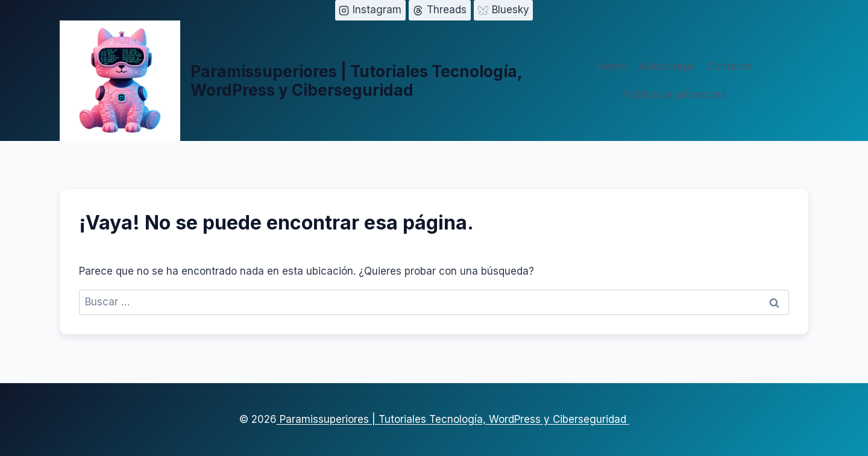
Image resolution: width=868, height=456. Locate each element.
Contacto (729, 66)
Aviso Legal (666, 66)
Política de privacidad (675, 95)
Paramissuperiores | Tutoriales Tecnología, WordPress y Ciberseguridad (453, 419)
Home (612, 66)
